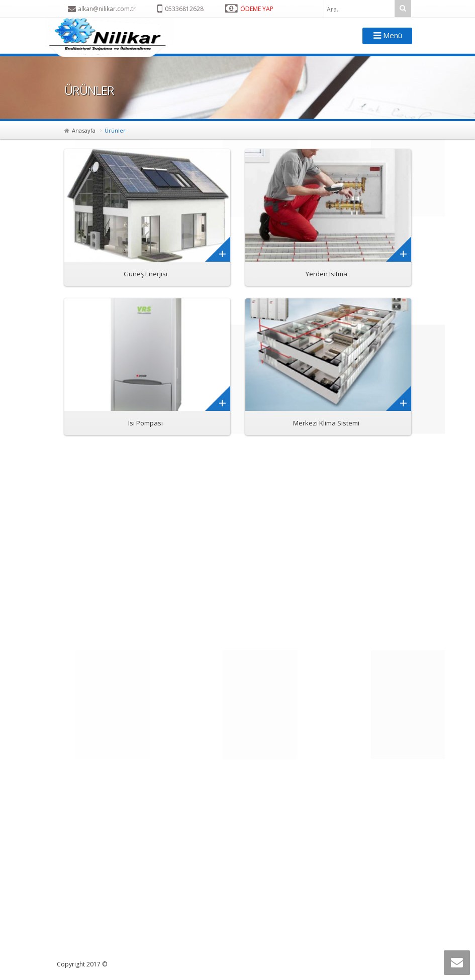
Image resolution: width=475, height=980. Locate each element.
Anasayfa (84, 130)
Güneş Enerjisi (146, 274)
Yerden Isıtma (326, 274)
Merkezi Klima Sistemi (326, 423)
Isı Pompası (146, 423)
